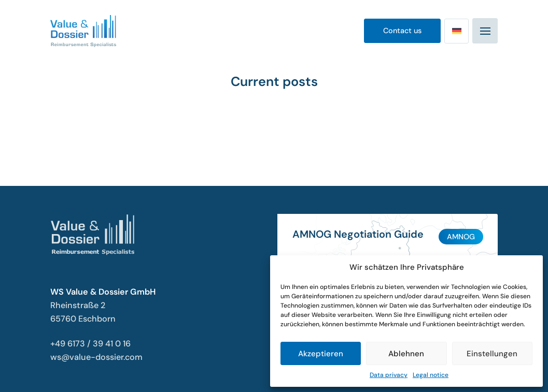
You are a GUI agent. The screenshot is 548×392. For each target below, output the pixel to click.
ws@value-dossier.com (96, 357)
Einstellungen (492, 354)
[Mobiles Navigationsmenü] (485, 31)
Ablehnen (406, 354)
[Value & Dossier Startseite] (83, 31)
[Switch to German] (456, 31)
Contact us (402, 31)
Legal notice (431, 375)
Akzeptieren (321, 354)
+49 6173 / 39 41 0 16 (90, 344)
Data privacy (389, 375)
